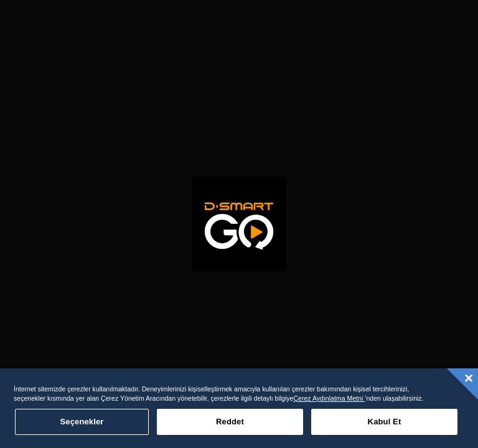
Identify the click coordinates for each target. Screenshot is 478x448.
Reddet (230, 422)
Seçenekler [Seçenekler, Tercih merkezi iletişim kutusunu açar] (82, 422)
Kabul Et (385, 422)
